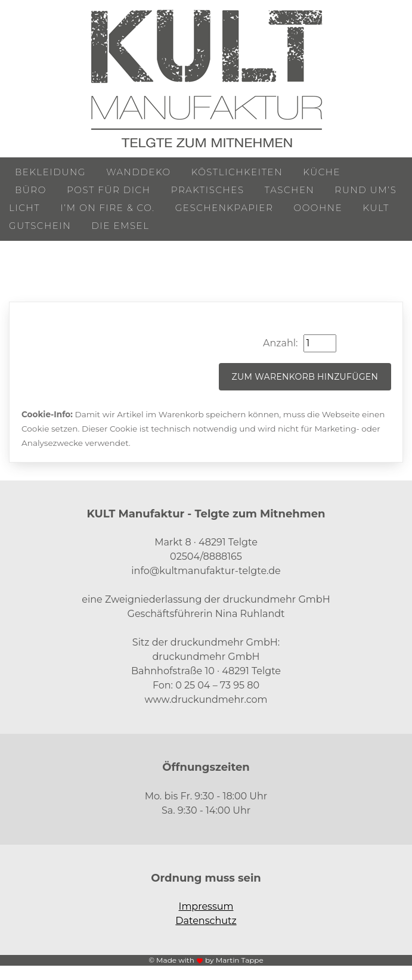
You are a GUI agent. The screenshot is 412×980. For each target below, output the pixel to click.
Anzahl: (280, 343)
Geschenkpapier (224, 208)
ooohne (318, 208)
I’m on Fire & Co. (107, 208)
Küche (322, 172)
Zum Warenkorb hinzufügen (305, 377)
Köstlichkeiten (237, 172)
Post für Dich (109, 190)
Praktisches (208, 190)
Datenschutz (206, 921)
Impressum (206, 906)
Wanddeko (138, 172)
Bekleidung (50, 172)
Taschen (290, 190)
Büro (31, 190)
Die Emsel (120, 226)
